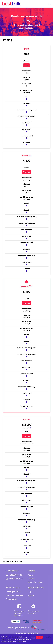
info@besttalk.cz (16, 578)
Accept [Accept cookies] (39, 637)
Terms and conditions (15, 595)
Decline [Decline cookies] (49, 637)
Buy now (27, 172)
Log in (30, 592)
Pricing (30, 575)
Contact (31, 578)
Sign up (31, 595)
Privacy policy (11, 599)
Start (26, 65)
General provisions (13, 592)
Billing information (35, 582)
